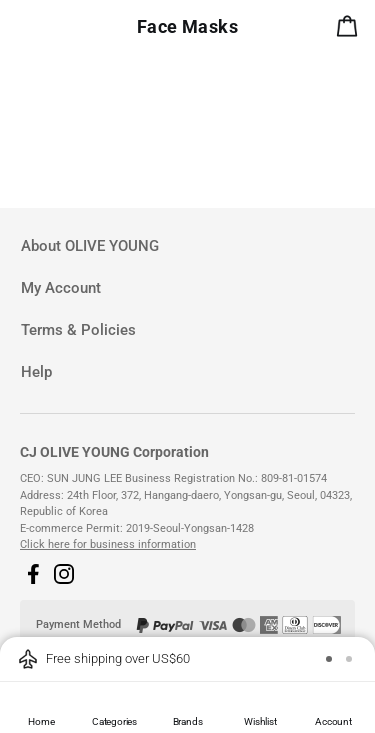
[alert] (351, 30)
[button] (33, 574)
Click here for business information (108, 544)
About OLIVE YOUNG (90, 246)
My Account (61, 288)
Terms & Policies (78, 330)
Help (36, 372)
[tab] (187, 246)
